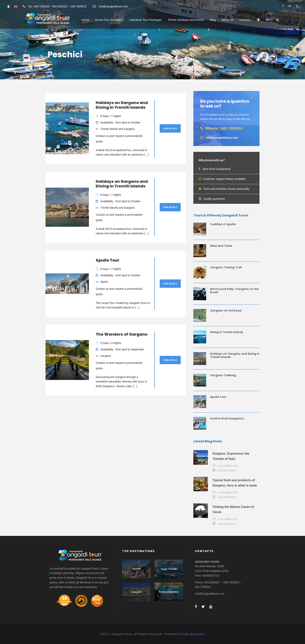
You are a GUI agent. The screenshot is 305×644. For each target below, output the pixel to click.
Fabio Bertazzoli (193, 634)
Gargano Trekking (223, 375)
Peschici (136, 592)
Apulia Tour (107, 260)
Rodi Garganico (169, 592)
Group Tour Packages (109, 20)
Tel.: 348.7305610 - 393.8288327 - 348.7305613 (57, 6)
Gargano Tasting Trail (226, 267)
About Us (228, 20)
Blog (213, 20)
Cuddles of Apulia (223, 224)
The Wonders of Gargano (121, 334)
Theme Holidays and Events (186, 20)
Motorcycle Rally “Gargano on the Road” (234, 291)
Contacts (245, 20)
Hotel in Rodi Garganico (227, 418)
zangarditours (227, 471)
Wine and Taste (221, 246)
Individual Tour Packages (145, 20)
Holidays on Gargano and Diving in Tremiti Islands (122, 105)
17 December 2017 (227, 466)
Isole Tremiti (169, 569)
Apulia (136, 569)
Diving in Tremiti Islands (227, 332)
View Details (170, 129)
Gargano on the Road (226, 311)
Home (85, 20)
